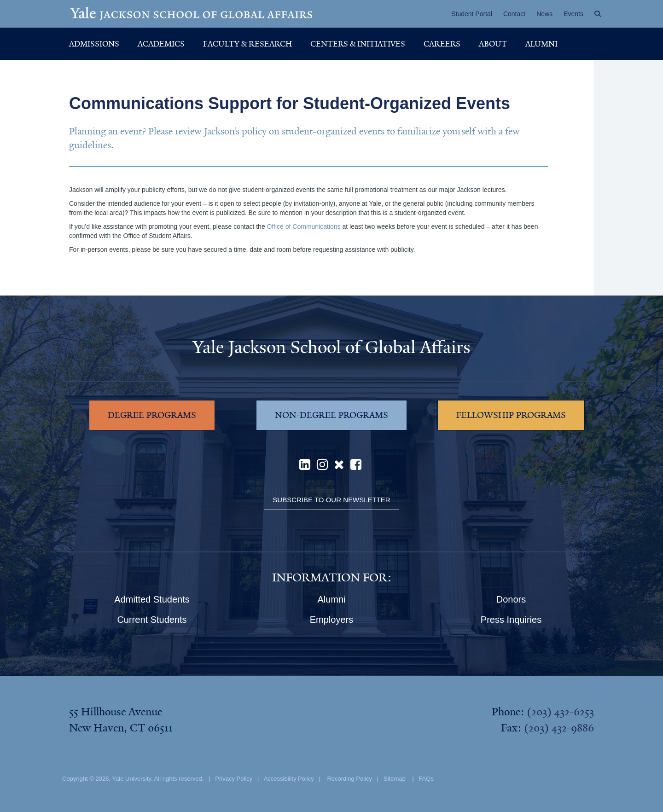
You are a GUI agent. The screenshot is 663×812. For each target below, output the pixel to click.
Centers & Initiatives (358, 44)
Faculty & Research (247, 44)
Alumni (541, 44)
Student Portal (472, 14)
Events (573, 14)
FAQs (426, 779)
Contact (514, 14)
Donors (511, 599)
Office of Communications (304, 226)
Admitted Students (152, 599)
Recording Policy (349, 779)
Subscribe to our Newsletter (331, 500)
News (544, 14)
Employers (331, 620)
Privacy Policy (234, 779)
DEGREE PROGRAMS (152, 415)
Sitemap (395, 779)
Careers (442, 44)
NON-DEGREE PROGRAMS (331, 415)
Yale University (131, 779)
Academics (161, 44)
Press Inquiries (511, 620)
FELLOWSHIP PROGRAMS (511, 415)
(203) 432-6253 (560, 712)
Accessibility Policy (289, 779)
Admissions (94, 44)
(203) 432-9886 (559, 728)
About (493, 44)
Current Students (152, 620)
